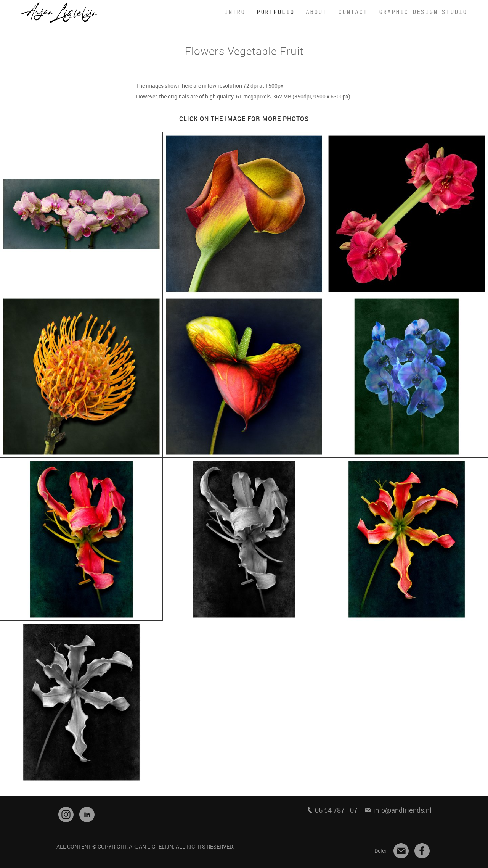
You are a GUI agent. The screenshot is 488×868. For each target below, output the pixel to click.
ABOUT (316, 12)
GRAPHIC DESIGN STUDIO (423, 12)
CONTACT (353, 12)
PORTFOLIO (275, 12)
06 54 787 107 (336, 810)
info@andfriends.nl (402, 810)
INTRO (235, 12)
